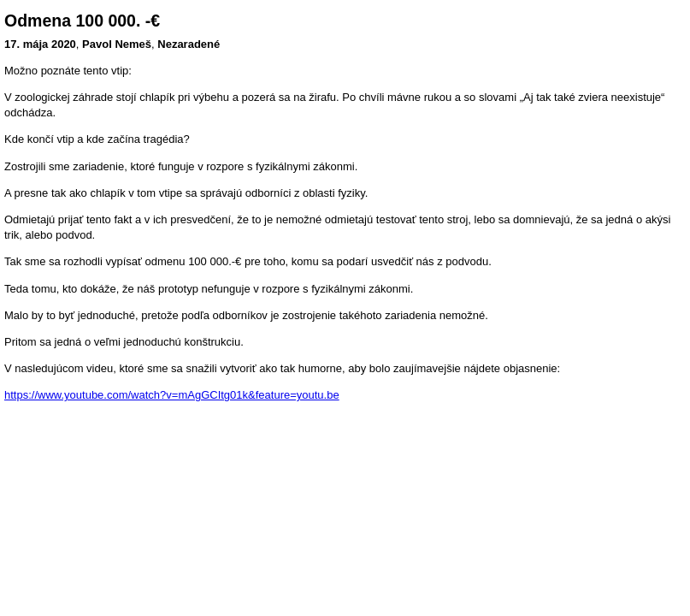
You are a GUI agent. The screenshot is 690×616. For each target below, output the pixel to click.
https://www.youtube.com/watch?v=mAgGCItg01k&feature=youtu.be (172, 395)
